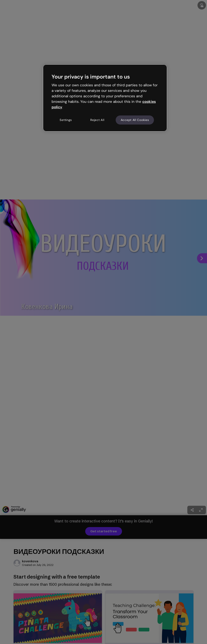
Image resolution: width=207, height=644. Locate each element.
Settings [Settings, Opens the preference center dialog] (66, 120)
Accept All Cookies (135, 120)
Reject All (97, 120)
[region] (105, 98)
